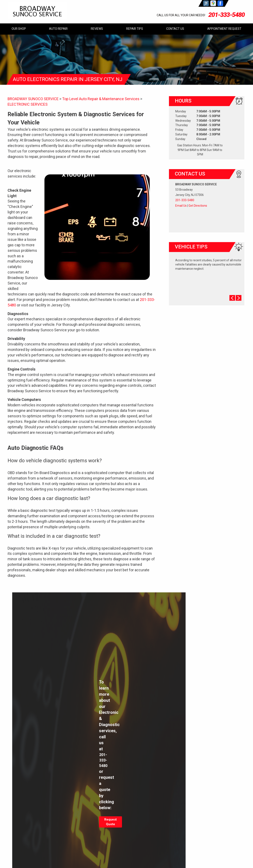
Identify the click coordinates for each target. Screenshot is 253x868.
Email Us (181, 206)
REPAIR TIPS (135, 29)
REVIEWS (97, 29)
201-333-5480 (226, 15)
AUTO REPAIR (58, 29)
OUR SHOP (19, 29)
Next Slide (239, 298)
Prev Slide (232, 298)
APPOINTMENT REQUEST (224, 29)
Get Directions (198, 206)
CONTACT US (175, 29)
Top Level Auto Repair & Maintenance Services (101, 99)
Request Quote (110, 822)
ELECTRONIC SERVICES (28, 104)
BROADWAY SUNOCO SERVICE (33, 99)
